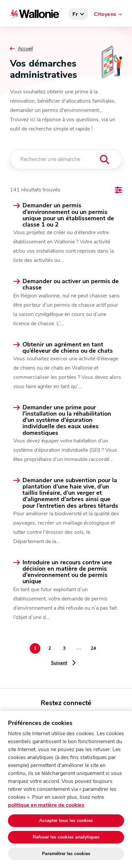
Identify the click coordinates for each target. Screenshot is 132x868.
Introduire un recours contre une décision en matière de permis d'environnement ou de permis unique (67, 572)
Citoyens (105, 14)
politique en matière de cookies (46, 805)
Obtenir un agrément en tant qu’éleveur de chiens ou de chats (68, 348)
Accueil (25, 49)
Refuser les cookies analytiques (66, 837)
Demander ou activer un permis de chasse (71, 284)
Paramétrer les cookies (66, 854)
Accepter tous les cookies (66, 820)
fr (75, 14)
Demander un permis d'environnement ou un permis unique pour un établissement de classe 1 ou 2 (68, 215)
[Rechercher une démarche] (66, 159)
